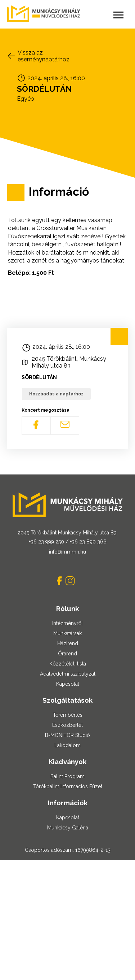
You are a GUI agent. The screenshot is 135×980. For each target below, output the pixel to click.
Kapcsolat (68, 684)
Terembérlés (68, 715)
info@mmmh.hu (67, 552)
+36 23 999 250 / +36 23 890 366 (68, 542)
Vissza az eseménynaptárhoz (44, 56)
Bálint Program (67, 776)
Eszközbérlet (67, 725)
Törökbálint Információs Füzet (68, 786)
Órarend (67, 654)
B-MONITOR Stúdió (67, 735)
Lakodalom (67, 745)
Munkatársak (67, 633)
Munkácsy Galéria (68, 828)
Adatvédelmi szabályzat (68, 674)
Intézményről (67, 623)
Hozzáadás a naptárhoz (56, 394)
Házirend (68, 643)
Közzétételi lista (68, 664)
